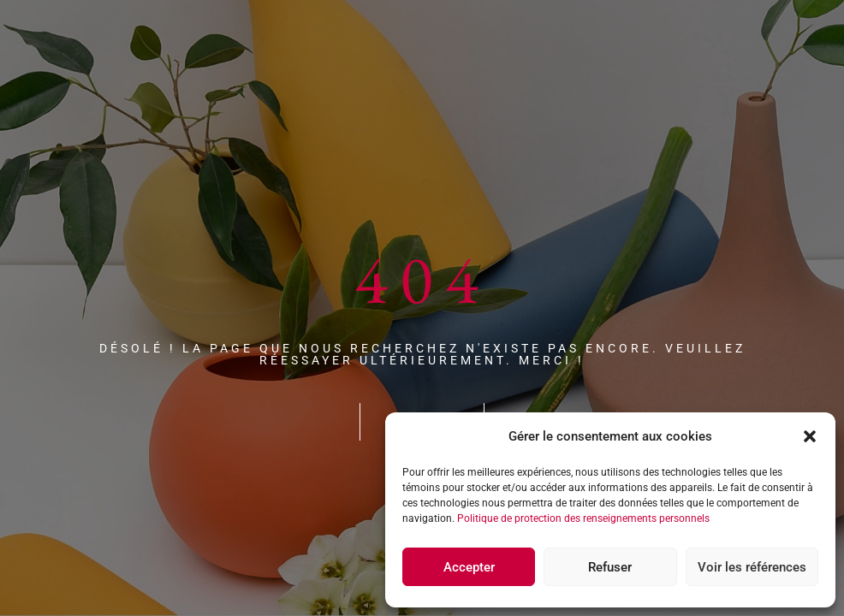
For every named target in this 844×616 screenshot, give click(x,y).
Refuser (610, 567)
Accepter (469, 567)
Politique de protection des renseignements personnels (583, 518)
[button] (810, 436)
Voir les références (752, 567)
